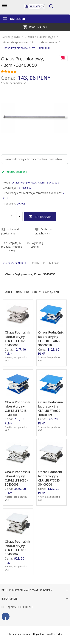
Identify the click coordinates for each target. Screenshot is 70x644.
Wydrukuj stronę (35, 245)
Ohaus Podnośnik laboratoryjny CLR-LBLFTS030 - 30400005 (17, 478)
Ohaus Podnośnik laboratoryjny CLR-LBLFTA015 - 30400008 (17, 409)
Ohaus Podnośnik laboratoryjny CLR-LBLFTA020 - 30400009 (51, 409)
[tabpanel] (35, 274)
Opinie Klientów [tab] (45, 263)
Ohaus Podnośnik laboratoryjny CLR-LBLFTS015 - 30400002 (17, 548)
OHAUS (21, 203)
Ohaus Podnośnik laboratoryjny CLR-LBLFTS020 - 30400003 (17, 339)
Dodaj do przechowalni (43, 231)
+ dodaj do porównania (11, 231)
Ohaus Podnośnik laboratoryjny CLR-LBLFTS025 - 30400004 (51, 478)
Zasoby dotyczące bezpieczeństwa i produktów (33, 159)
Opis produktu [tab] (15, 263)
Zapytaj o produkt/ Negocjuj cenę (12, 247)
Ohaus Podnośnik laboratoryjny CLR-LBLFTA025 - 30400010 (51, 339)
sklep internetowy (41, 634)
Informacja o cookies (19, 634)
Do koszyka (40, 217)
